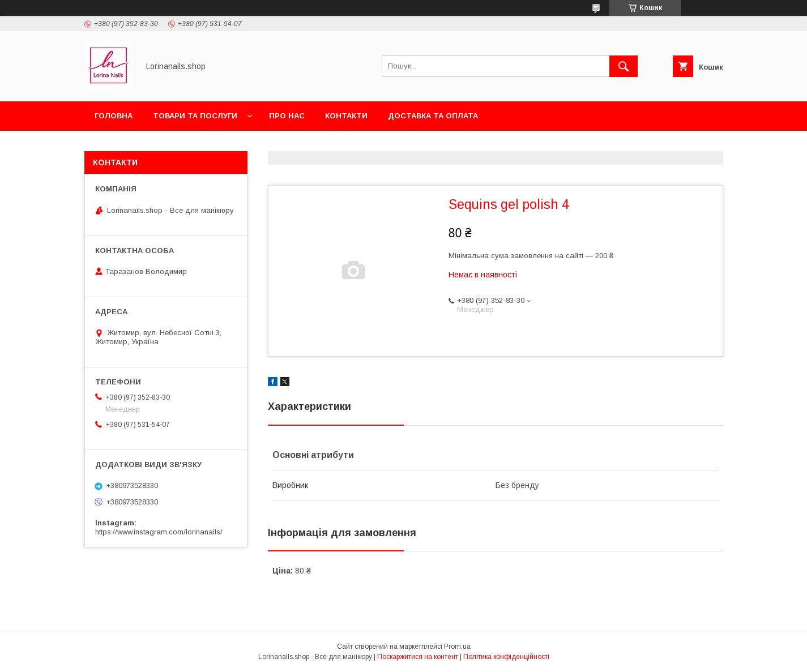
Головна (114, 116)
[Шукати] (624, 66)
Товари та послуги (195, 116)
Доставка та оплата (433, 116)
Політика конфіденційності (506, 657)
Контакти (346, 116)
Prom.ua (457, 647)
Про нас (287, 116)
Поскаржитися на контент (418, 657)
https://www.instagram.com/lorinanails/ (159, 532)
